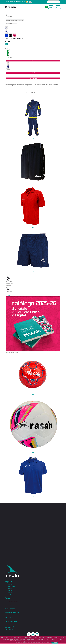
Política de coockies (12, 603)
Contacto (10, 590)
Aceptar (55, 643)
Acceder (51, 7)
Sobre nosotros (11, 586)
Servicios (10, 588)
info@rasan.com (21, 2)
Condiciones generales (13, 601)
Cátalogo (8, 296)
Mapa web (10, 592)
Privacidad (10, 605)
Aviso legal (10, 585)
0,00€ (59, 7)
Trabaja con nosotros (13, 594)
